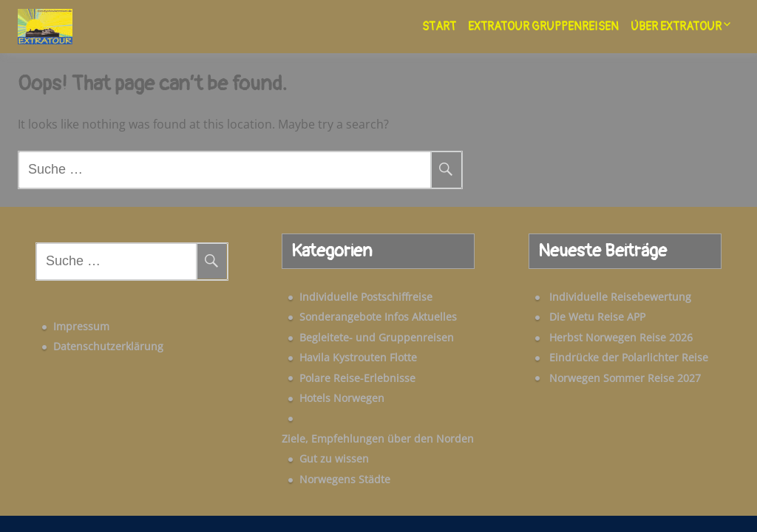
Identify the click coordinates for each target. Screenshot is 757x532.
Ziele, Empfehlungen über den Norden (376, 419)
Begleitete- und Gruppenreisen (357, 337)
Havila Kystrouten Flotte (338, 357)
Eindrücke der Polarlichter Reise (608, 357)
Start (439, 27)
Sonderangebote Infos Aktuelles (358, 317)
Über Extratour (676, 27)
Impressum (61, 317)
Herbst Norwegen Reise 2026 (600, 337)
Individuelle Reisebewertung (600, 297)
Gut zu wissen (314, 439)
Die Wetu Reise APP (577, 317)
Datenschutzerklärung (88, 337)
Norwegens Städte (325, 458)
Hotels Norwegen (322, 398)
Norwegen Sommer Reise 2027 (604, 378)
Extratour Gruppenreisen (543, 27)
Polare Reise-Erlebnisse (337, 378)
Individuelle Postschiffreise (346, 297)
